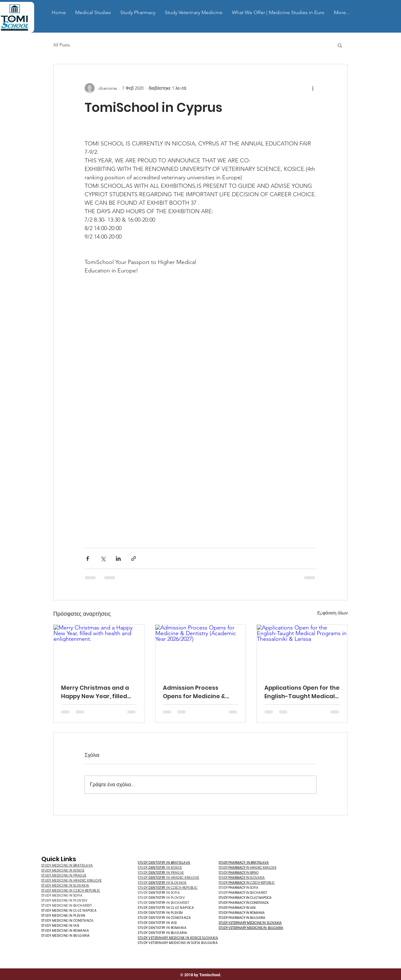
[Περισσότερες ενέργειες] (313, 88)
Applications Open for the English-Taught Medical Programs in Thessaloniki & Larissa (302, 692)
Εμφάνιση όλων (333, 613)
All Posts (62, 45)
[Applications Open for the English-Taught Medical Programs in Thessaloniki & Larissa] (302, 650)
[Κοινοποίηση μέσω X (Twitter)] (103, 558)
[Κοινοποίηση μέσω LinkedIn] (118, 558)
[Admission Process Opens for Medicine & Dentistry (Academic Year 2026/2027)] (201, 650)
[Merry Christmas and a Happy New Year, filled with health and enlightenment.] (99, 650)
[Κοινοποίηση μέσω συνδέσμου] (134, 558)
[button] (93, 13)
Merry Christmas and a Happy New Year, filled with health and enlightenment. (95, 692)
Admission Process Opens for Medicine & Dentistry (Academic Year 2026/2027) (194, 692)
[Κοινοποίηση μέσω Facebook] (88, 558)
